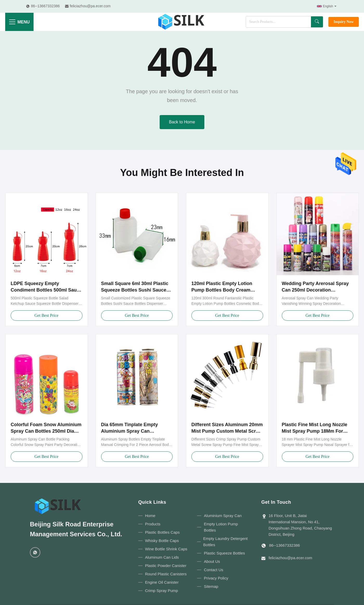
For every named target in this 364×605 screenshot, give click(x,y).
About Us (212, 561)
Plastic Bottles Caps (162, 532)
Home (150, 516)
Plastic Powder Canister (166, 566)
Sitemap (211, 586)
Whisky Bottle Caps (162, 541)
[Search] (317, 22)
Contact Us (213, 570)
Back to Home (182, 122)
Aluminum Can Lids (162, 557)
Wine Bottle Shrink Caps (166, 549)
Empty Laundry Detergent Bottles (226, 542)
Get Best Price (47, 315)
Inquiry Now (344, 22)
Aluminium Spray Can (223, 516)
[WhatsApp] (35, 552)
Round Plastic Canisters (166, 574)
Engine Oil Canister (162, 582)
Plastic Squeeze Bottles (224, 553)
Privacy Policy (216, 578)
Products (153, 524)
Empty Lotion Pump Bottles (221, 527)
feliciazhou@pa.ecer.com (290, 558)
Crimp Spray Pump (162, 591)
